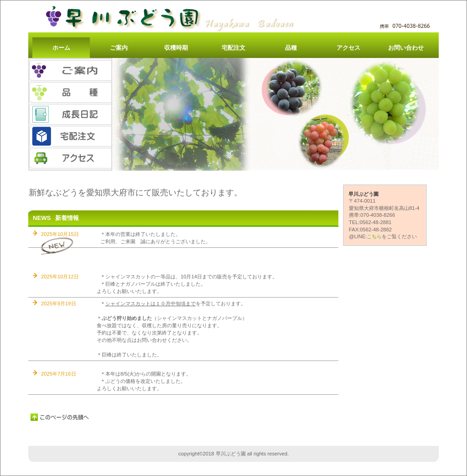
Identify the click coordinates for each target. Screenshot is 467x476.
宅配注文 (70, 136)
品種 (70, 92)
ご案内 (70, 71)
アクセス (70, 158)
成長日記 (70, 114)
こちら (374, 236)
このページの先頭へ (60, 417)
